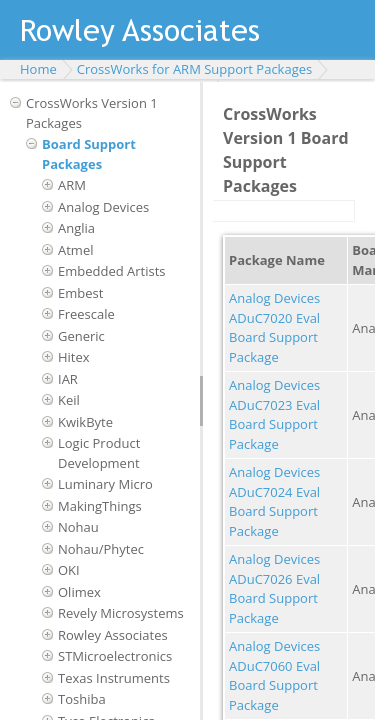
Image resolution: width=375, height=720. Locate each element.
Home (38, 69)
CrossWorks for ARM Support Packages (194, 69)
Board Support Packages (89, 154)
